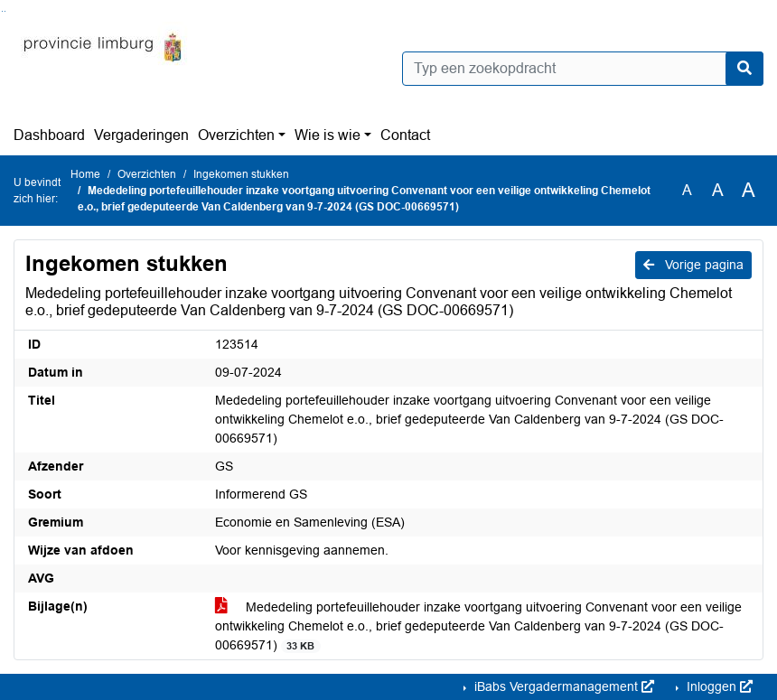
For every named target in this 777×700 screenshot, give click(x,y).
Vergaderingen (141, 135)
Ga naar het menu (5, 11)
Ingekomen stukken (241, 174)
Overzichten (236, 135)
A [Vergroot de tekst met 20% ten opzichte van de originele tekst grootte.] (718, 190)
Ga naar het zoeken (2, 11)
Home (85, 174)
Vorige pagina (693, 265)
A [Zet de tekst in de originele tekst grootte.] (687, 190)
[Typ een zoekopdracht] (583, 69)
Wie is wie (328, 135)
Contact (405, 135)
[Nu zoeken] (744, 69)
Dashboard (49, 135)
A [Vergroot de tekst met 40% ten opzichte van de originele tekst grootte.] (749, 191)
